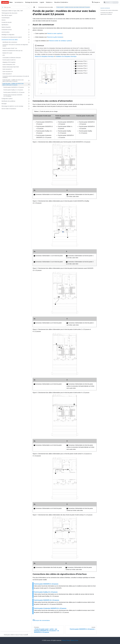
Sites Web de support (7, 15)
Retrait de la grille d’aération (55, 37)
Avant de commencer (105, 8)
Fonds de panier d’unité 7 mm (10, 48)
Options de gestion (6, 27)
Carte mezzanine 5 (7, 74)
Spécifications (5, 25)
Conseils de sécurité (7, 22)
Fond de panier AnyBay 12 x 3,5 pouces (13, 90)
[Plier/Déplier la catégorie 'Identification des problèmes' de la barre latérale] (29, 101)
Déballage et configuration (8, 35)
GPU (4, 55)
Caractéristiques (6, 18)
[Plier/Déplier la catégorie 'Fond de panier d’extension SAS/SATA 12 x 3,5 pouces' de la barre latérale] (29, 96)
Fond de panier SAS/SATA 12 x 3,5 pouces (14, 92)
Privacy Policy (66, 640)
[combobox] (4, 7)
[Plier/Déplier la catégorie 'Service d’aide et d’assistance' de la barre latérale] (29, 109)
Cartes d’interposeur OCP (9, 65)
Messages (4, 104)
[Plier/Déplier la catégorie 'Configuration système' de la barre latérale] (29, 99)
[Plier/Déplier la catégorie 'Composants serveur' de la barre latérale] (29, 30)
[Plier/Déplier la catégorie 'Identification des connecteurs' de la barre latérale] (29, 42)
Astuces (4, 20)
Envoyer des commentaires (41, 620)
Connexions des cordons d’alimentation (109, 10)
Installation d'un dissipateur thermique (66, 56)
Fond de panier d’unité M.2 (9, 60)
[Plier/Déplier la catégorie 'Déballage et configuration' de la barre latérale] (29, 35)
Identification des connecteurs (10, 42)
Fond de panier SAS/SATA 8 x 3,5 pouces (14, 87)
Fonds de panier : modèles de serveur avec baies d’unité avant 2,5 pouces (13, 81)
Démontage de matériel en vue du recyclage (12, 106)
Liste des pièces (5, 32)
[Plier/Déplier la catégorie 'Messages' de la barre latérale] (29, 104)
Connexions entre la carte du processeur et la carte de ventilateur (16, 77)
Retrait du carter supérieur (55, 33)
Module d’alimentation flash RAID (11, 67)
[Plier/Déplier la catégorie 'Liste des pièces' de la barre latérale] (29, 32)
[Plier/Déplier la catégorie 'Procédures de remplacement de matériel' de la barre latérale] (29, 37)
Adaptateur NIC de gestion (9, 62)
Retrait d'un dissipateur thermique (44, 56)
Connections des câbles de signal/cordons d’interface (107, 13)
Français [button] (95, 2)
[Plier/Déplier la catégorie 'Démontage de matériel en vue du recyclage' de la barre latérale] (29, 106)
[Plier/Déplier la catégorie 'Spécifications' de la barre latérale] (29, 25)
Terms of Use (74, 640)
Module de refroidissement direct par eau (12, 51)
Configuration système (7, 99)
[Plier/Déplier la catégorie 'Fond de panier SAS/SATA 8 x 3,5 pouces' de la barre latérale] (29, 87)
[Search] (111, 2)
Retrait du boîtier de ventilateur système (60, 41)
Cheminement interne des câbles (10, 40)
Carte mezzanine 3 (7, 69)
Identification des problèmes (8, 101)
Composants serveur (7, 30)
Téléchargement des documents (9, 13)
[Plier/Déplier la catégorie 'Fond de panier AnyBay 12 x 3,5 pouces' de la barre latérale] (29, 90)
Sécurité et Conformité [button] (60, 2)
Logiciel (42, 2)
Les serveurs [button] (18, 2)
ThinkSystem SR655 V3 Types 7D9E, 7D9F (12, 11)
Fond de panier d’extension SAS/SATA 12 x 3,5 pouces (13, 96)
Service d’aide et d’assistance (9, 109)
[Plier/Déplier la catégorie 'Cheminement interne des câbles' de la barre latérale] (29, 40)
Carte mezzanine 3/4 (8, 72)
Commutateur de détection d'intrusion (12, 58)
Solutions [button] (49, 2)
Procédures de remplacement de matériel (12, 37)
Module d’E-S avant (7, 53)
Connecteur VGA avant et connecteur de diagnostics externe (15, 45)
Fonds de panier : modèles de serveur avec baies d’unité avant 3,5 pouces (13, 84)
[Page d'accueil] (34, 7)
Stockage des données (32, 2)
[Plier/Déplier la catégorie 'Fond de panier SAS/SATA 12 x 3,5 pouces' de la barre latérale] (29, 92)
